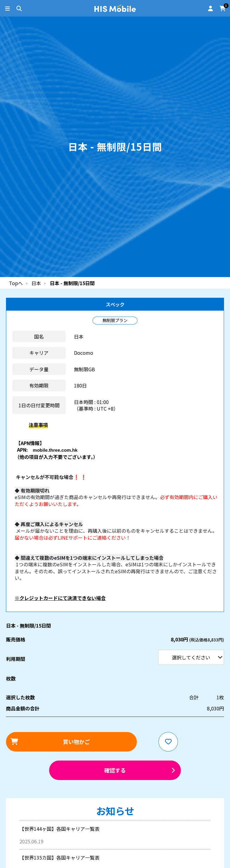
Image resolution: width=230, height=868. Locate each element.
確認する (115, 770)
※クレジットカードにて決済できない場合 (60, 598)
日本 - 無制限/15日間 (72, 283)
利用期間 (0, 0)
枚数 (11, 678)
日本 (36, 283)
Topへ (16, 283)
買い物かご (76, 742)
